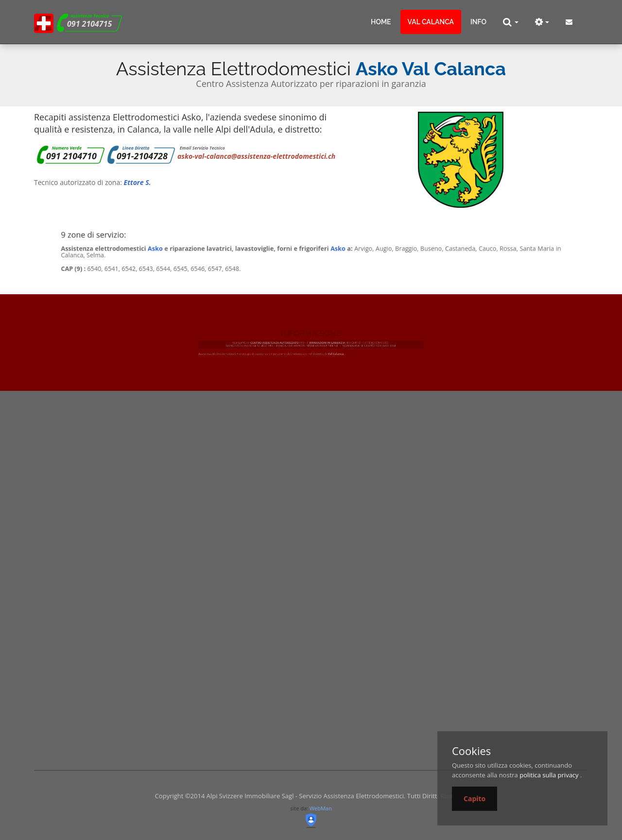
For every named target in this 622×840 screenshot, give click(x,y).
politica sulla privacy (549, 775)
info (478, 22)
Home (381, 22)
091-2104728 (142, 156)
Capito (475, 798)
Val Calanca (431, 22)
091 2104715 (89, 24)
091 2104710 (71, 156)
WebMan (321, 808)
